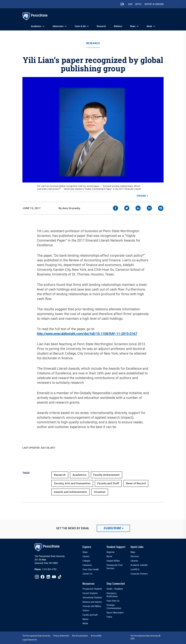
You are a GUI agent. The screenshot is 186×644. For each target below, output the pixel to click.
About (149, 26)
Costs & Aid (80, 26)
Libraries (134, 561)
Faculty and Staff (108, 483)
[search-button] (122, 4)
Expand (141, 196)
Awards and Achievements (70, 492)
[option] (46, 569)
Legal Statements (30, 640)
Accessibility (96, 636)
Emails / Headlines (115, 589)
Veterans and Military (92, 606)
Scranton (100, 492)
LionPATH (135, 569)
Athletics (118, 26)
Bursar (109, 556)
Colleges (86, 561)
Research (101, 26)
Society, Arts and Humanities (72, 483)
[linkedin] (138, 208)
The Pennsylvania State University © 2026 (146, 637)
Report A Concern (154, 4)
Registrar (111, 552)
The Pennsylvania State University (36, 636)
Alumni (85, 619)
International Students (92, 598)
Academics (36, 26)
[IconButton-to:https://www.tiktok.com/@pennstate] (60, 577)
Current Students (90, 593)
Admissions (58, 26)
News (133, 26)
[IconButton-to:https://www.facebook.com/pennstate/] (43, 577)
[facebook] (115, 208)
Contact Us (87, 574)
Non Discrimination (80, 636)
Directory (135, 556)
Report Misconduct (115, 613)
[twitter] (127, 208)
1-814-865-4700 (49, 569)
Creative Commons (102, 192)
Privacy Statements (61, 636)
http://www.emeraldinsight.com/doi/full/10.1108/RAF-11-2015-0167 (87, 334)
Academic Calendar (139, 565)
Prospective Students (92, 589)
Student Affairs (113, 561)
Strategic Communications (114, 607)
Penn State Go (113, 601)
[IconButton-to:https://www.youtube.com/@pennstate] (54, 577)
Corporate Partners (139, 574)
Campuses (87, 565)
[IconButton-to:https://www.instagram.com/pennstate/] (37, 577)
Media (85, 623)
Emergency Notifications (112, 595)
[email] (149, 208)
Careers (86, 556)
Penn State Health (91, 569)
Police (109, 617)
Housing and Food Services (114, 567)
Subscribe (112, 528)
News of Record (136, 483)
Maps (133, 552)
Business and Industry (92, 602)
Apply (138, 4)
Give (130, 4)
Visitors (86, 610)
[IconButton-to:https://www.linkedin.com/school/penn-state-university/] (48, 577)
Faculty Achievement (106, 475)
